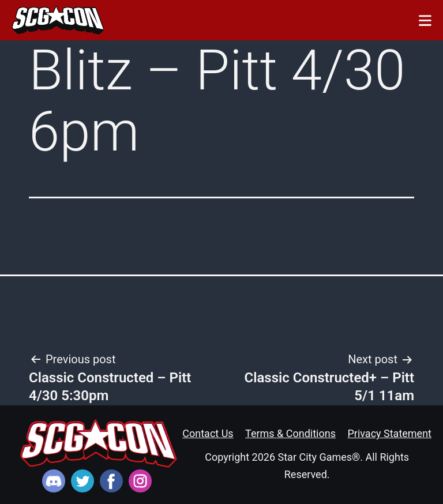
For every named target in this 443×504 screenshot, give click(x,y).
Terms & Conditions (290, 433)
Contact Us (208, 433)
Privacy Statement (389, 433)
